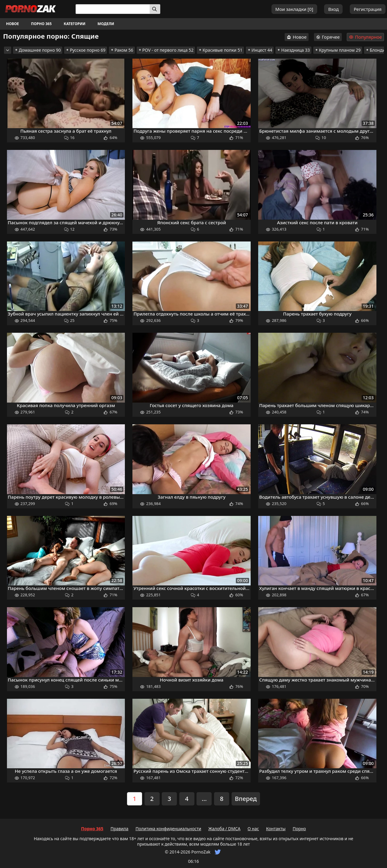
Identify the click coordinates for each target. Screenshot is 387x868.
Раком (122, 50)
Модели (106, 24)
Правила (119, 829)
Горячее (328, 37)
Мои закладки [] (294, 9)
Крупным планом (338, 50)
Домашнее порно (38, 50)
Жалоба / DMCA (224, 829)
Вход (333, 9)
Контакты (276, 829)
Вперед (246, 799)
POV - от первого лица (166, 50)
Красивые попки (220, 50)
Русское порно (86, 50)
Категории (75, 24)
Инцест (260, 50)
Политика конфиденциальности (168, 829)
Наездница (293, 50)
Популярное (365, 37)
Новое (13, 24)
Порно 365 (41, 24)
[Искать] (155, 9)
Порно (299, 829)
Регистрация (368, 9)
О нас (253, 829)
